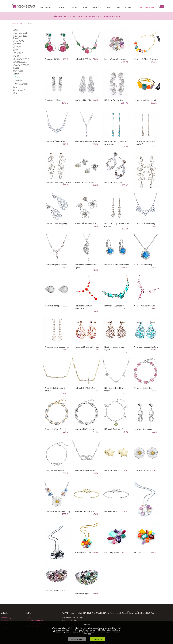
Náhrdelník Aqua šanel (114, 306)
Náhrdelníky (46, 7)
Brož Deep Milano (112, 553)
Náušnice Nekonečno (143, 429)
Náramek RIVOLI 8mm (84, 429)
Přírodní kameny (21, 84)
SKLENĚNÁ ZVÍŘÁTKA (21, 59)
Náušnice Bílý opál (53, 306)
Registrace (150, 7)
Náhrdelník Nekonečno (85, 470)
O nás (117, 7)
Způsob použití (19, 71)
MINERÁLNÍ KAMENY (21, 65)
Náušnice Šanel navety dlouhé (58, 182)
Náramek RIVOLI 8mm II (55, 429)
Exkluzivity (97, 7)
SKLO (15, 93)
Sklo (108, 7)
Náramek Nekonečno (54, 470)
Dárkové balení (19, 90)
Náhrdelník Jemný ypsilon (56, 265)
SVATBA (16, 56)
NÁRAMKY (17, 44)
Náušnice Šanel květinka (85, 224)
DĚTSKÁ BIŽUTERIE (20, 62)
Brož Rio (138, 553)
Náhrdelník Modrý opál (144, 265)
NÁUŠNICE (17, 47)
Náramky (73, 7)
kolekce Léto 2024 (20, 33)
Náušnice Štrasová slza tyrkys (147, 347)
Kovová (17, 77)
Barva (15, 87)
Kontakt (128, 7)
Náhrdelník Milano (83, 553)
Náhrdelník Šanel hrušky (145, 224)
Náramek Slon (110, 511)
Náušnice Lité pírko (83, 100)
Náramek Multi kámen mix (145, 100)
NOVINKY (16, 30)
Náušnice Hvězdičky (113, 470)
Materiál (22, 24)
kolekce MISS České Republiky (20, 37)
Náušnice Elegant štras (114, 100)
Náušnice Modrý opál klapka (117, 265)
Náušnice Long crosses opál (57, 347)
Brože (84, 7)
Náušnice (60, 7)
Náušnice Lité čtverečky (55, 100)
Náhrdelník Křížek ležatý (85, 388)
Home (14, 24)
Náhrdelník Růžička (83, 59)
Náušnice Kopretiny (142, 470)
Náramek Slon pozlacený (85, 511)
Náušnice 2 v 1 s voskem (85, 182)
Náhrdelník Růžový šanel (145, 306)
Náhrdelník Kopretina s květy (58, 511)
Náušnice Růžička (53, 59)
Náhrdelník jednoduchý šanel (87, 141)
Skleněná (18, 80)
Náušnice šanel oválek (114, 182)
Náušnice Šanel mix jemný (56, 224)
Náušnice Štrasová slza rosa (87, 347)
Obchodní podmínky (34, 620)
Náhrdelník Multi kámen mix (146, 59)
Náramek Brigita (82, 594)
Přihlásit (140, 7)
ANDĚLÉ (16, 68)
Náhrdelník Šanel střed (55, 141)
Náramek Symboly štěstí (115, 429)
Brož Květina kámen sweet (116, 59)
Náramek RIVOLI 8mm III (145, 388)
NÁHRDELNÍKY (18, 41)
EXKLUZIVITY (18, 53)
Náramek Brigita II (53, 591)
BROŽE (15, 50)
